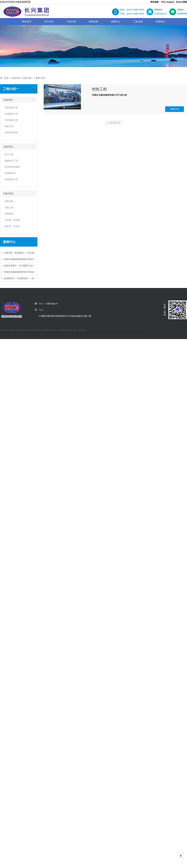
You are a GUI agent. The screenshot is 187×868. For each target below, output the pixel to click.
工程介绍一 (28, 78)
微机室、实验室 (12, 226)
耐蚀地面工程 (11, 179)
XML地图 (81, 330)
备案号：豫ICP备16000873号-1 (64, 330)
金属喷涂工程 (11, 114)
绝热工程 (40, 78)
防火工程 (9, 154)
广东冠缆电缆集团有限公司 (42, 333)
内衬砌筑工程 (11, 120)
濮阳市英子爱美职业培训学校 (14, 333)
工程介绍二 (9, 147)
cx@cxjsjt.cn (52, 304)
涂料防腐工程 (11, 108)
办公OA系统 (182, 2)
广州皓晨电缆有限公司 (93, 333)
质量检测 (9, 214)
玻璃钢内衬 (10, 173)
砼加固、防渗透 (12, 220)
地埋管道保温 (11, 132)
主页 (6, 78)
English (171, 2)
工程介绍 (15, 78)
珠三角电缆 (120, 333)
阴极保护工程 (11, 161)
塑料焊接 (9, 201)
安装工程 (9, 208)
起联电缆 (109, 333)
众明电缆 (139, 333)
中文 (163, 2)
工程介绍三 (9, 193)
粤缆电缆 (130, 333)
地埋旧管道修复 (12, 167)
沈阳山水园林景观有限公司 (69, 333)
